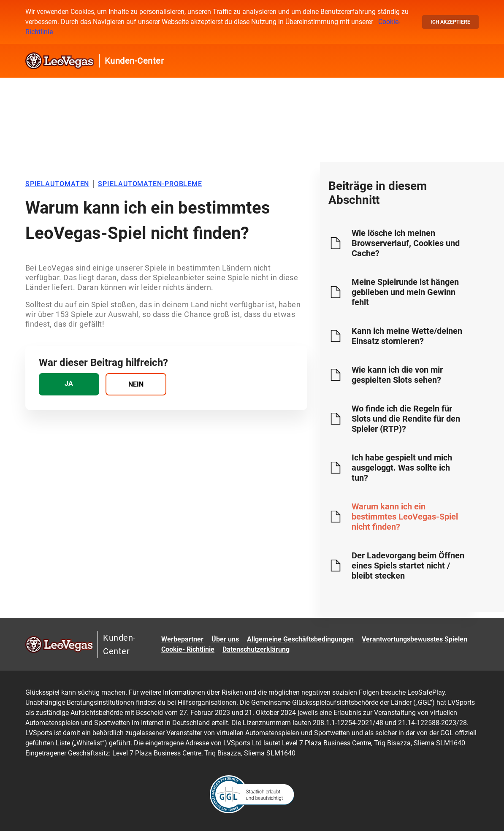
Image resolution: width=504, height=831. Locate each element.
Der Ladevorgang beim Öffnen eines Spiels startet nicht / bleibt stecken (408, 566)
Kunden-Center (134, 61)
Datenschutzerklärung (256, 649)
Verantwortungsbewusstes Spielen (415, 639)
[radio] (69, 384)
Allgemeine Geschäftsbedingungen (300, 639)
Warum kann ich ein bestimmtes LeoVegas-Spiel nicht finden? (405, 517)
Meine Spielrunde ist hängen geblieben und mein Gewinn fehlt (405, 292)
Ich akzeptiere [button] (450, 22)
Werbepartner (182, 639)
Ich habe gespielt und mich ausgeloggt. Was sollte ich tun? (402, 468)
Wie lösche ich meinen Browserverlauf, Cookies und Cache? (406, 243)
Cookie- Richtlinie (188, 649)
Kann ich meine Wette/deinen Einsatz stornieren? (407, 336)
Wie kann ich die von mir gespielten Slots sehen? (397, 375)
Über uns (225, 639)
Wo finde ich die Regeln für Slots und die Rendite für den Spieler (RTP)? (406, 419)
